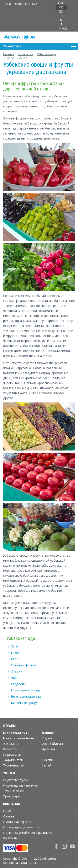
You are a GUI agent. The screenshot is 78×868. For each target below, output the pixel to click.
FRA (61, 16)
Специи (17, 671)
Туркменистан (14, 765)
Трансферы (12, 796)
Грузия (47, 738)
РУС (61, 8)
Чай (14, 678)
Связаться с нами (26, 4)
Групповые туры (15, 780)
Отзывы (9, 816)
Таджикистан (13, 760)
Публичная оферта (17, 822)
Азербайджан (53, 744)
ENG (61, 3)
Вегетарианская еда (26, 696)
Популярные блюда (26, 690)
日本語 (63, 28)
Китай (47, 765)
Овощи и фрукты (24, 665)
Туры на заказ (14, 791)
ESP (61, 20)
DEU (61, 12)
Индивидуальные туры (21, 785)
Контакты (10, 838)
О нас (8, 4)
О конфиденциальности (21, 827)
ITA (61, 24)
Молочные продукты (27, 703)
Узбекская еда (47, 54)
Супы (15, 646)
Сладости (18, 684)
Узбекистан (25, 54)
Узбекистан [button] (12, 46)
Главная (9, 54)
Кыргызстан (12, 754)
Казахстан (11, 749)
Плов (15, 652)
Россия (47, 760)
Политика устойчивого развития (28, 832)
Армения (49, 749)
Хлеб (15, 659)
